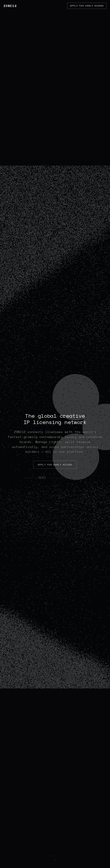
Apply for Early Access (87, 6)
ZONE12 (10, 6)
